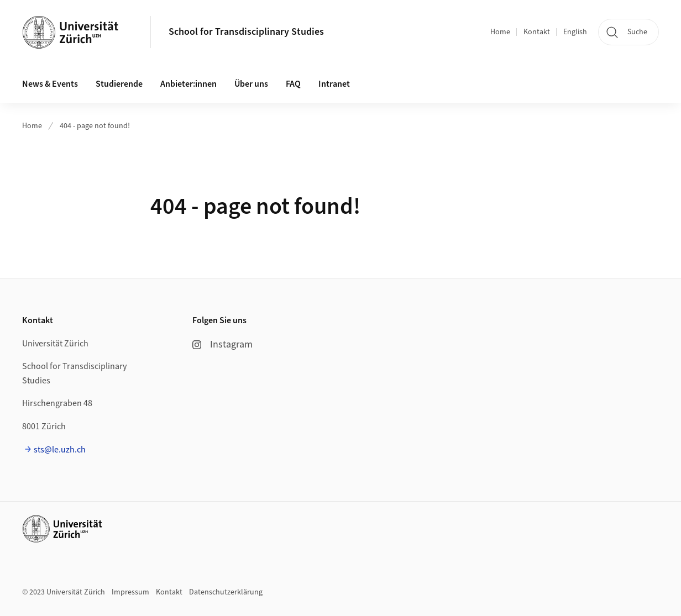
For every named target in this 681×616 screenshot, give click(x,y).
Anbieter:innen (188, 84)
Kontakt (537, 32)
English (575, 32)
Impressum (130, 592)
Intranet (334, 84)
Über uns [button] (251, 84)
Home (500, 32)
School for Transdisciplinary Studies (246, 32)
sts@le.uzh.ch (60, 450)
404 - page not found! (95, 126)
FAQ (293, 84)
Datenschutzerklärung (226, 592)
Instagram (222, 344)
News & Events (50, 84)
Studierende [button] (119, 84)
